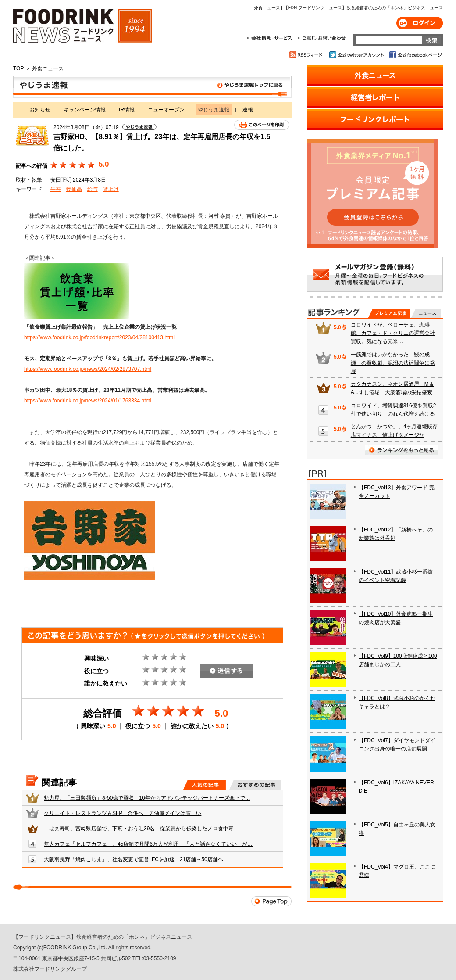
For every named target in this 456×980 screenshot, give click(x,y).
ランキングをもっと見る (402, 450)
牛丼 (56, 189)
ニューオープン (166, 110)
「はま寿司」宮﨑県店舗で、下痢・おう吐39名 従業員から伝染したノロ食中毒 (139, 829)
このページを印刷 (262, 125)
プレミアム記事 (389, 313)
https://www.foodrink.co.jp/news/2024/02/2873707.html (88, 369)
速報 (248, 110)
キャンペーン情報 (85, 110)
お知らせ (40, 110)
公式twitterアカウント (357, 55)
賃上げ (111, 189)
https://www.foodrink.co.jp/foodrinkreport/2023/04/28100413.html (99, 337)
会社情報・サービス (271, 38)
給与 (93, 189)
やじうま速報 (152, 87)
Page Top (271, 901)
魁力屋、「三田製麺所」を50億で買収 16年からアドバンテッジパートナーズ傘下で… (147, 798)
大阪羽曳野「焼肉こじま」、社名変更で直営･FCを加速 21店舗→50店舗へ (134, 859)
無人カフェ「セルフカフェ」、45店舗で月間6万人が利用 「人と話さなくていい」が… (148, 844)
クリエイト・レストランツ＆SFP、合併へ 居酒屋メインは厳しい (123, 813)
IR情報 (127, 110)
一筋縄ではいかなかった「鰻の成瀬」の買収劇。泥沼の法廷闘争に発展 (393, 363)
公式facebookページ (415, 55)
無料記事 (426, 313)
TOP (18, 68)
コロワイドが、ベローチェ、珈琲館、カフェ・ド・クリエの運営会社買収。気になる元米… (393, 333)
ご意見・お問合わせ (322, 38)
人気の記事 (205, 785)
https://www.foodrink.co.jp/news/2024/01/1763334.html (88, 401)
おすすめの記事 (255, 785)
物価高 (74, 189)
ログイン (420, 23)
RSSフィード (307, 55)
